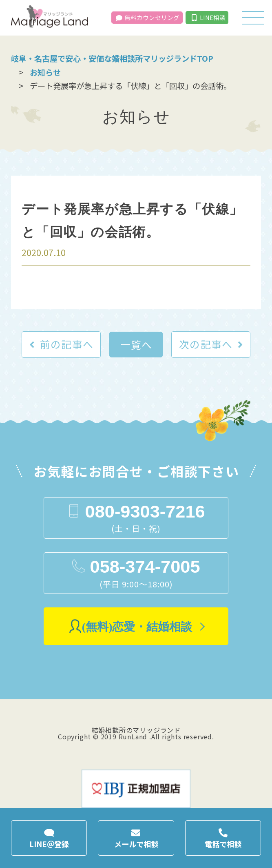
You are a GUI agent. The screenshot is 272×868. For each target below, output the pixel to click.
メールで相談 (136, 844)
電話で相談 (223, 844)
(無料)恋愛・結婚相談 (137, 627)
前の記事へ (67, 344)
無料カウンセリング (152, 17)
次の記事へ (206, 344)
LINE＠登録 (49, 844)
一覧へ (136, 344)
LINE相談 (213, 17)
